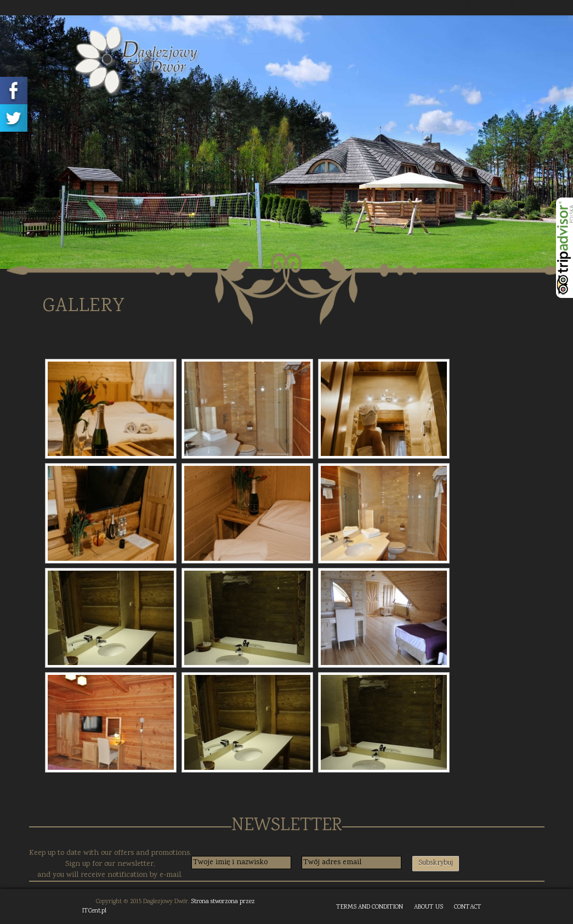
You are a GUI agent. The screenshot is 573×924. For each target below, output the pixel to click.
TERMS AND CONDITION (370, 907)
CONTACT (468, 907)
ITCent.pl (94, 911)
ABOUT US (429, 907)
